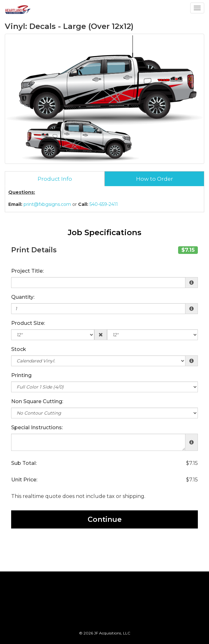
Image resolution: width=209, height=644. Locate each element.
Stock (19, 349)
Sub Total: (24, 463)
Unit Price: (24, 480)
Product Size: (28, 323)
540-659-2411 (104, 204)
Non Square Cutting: (37, 401)
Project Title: (27, 271)
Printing (21, 375)
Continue (105, 519)
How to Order (155, 179)
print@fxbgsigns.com (47, 204)
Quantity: (23, 297)
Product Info (55, 179)
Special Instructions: (37, 427)
